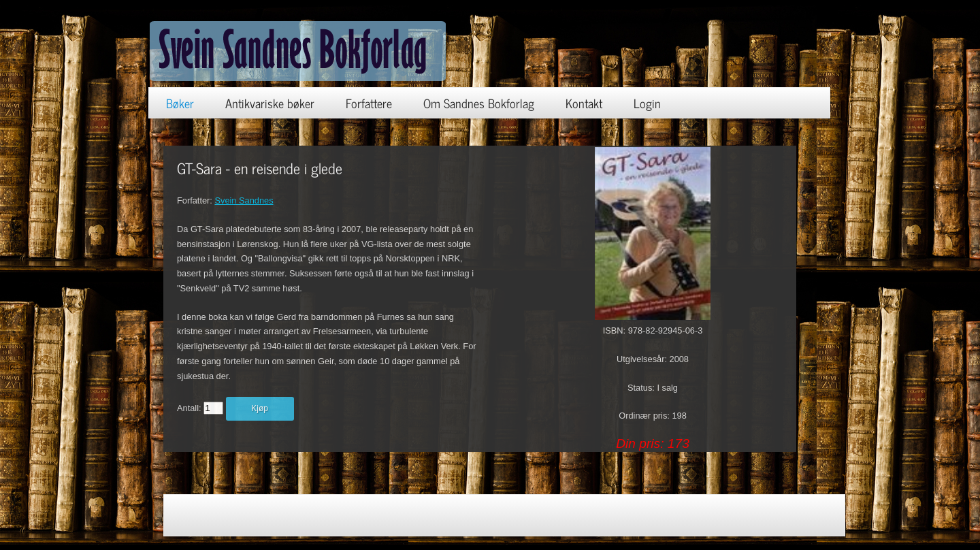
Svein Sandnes (244, 200)
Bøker (180, 103)
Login (647, 103)
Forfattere (369, 103)
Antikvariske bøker (270, 103)
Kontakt (584, 103)
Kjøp (260, 408)
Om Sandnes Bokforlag (479, 103)
